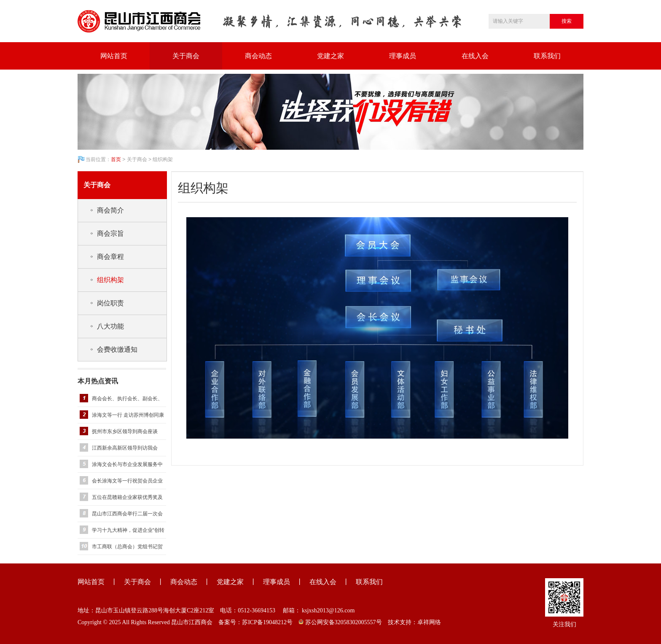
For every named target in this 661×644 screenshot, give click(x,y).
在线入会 (475, 56)
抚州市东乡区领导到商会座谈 (125, 431)
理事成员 (403, 56)
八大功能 (110, 326)
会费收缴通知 (117, 349)
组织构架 (110, 280)
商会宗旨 (110, 233)
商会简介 (110, 210)
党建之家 (330, 56)
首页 (116, 159)
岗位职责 (110, 303)
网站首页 (114, 56)
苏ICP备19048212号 (267, 622)
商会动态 (258, 56)
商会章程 (110, 257)
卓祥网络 (429, 622)
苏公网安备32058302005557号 (340, 622)
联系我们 (547, 56)
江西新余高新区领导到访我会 (125, 448)
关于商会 (186, 56)
